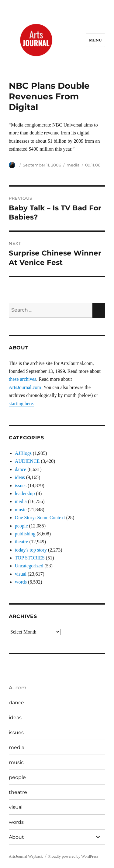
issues (21, 486)
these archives (22, 379)
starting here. (22, 404)
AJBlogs (23, 453)
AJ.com (18, 688)
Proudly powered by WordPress (73, 856)
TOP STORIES (30, 558)
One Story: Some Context (40, 518)
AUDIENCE (27, 461)
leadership (25, 493)
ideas (20, 477)
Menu (95, 40)
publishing (25, 534)
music (21, 510)
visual (21, 574)
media (73, 165)
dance (21, 469)
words (21, 582)
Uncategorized (29, 566)
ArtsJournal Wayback (26, 856)
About (16, 837)
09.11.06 (93, 165)
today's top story (31, 550)
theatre (22, 542)
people (21, 526)
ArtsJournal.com (26, 387)
